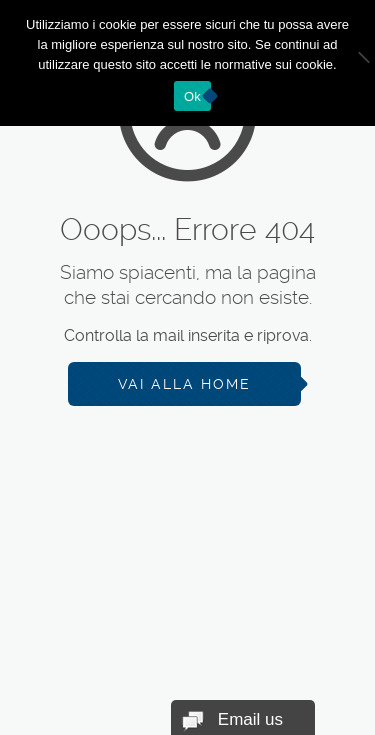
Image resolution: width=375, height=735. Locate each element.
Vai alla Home (184, 384)
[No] (350, 63)
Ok (192, 96)
